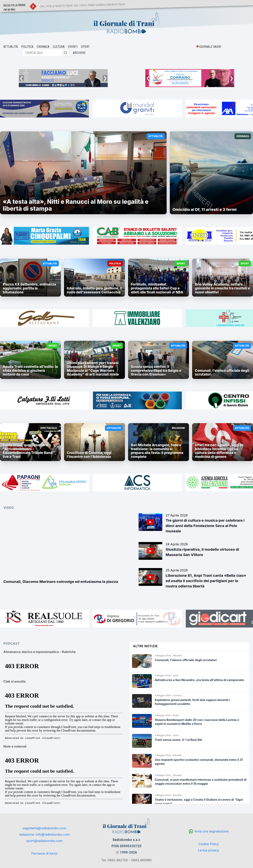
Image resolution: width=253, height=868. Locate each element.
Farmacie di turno (44, 853)
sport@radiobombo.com (44, 841)
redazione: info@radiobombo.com (44, 834)
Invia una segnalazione (211, 831)
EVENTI (73, 47)
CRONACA (43, 47)
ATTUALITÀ (11, 47)
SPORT (85, 47)
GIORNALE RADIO (210, 47)
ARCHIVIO (79, 53)
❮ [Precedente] (22, 78)
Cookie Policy (209, 844)
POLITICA (27, 47)
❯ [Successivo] (105, 78)
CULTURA (59, 47)
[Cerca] (66, 53)
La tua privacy (209, 850)
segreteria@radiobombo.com (44, 828)
